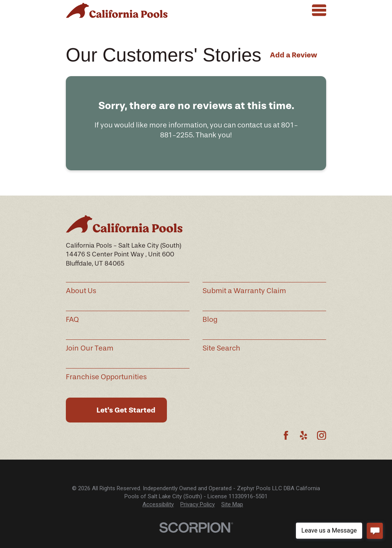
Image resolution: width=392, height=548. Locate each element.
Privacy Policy (198, 504)
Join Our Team (90, 348)
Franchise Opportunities (106, 377)
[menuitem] (158, 505)
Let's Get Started (126, 410)
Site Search (221, 348)
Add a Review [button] (294, 55)
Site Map (232, 504)
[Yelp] (304, 435)
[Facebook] (286, 435)
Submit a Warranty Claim (244, 291)
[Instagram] (322, 435)
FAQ (72, 320)
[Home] (117, 10)
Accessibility (158, 504)
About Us (81, 291)
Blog (210, 320)
